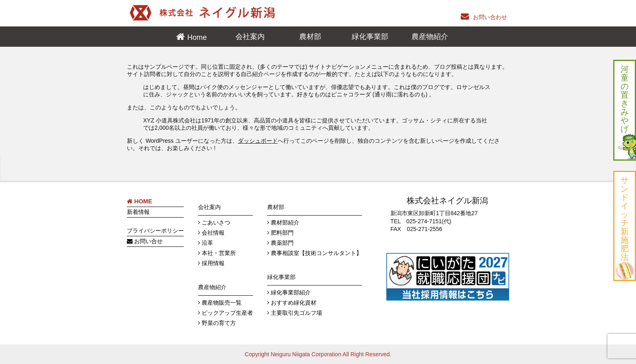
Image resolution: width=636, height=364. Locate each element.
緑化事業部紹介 (291, 292)
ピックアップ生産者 (227, 313)
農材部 (310, 37)
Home (197, 37)
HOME (139, 201)
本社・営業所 (219, 253)
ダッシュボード (258, 141)
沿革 (207, 243)
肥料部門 (282, 233)
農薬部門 (282, 243)
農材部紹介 (285, 222)
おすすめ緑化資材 (294, 303)
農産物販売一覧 (222, 303)
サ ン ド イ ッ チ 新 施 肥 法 (625, 227)
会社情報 (213, 233)
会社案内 (250, 37)
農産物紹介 (430, 37)
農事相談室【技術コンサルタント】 (316, 253)
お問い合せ (145, 241)
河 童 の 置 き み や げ (627, 111)
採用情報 (213, 263)
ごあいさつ (216, 222)
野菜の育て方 (219, 323)
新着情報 (138, 212)
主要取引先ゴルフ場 (296, 313)
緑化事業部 (370, 37)
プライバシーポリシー (155, 231)
